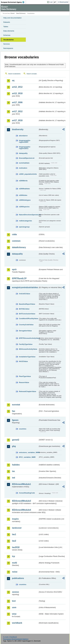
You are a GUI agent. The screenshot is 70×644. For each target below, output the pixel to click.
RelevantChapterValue (28, 391)
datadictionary (19, 247)
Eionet (13, 13)
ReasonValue (24, 382)
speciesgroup (24, 227)
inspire (15, 519)
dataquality (23, 153)
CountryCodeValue (26, 325)
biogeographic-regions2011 (25, 148)
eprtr (14, 269)
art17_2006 (17, 102)
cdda (14, 234)
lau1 (14, 534)
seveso (15, 592)
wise (14, 614)
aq (13, 80)
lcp (13, 556)
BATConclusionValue (27, 314)
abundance (23, 136)
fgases (15, 420)
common (16, 241)
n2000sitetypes (25, 200)
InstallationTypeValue (27, 357)
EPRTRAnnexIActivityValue (29, 338)
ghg (14, 446)
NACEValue (23, 361)
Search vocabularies (14, 74)
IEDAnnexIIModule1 (21, 484)
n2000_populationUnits (28, 174)
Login (51, 2)
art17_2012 (17, 111)
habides (16, 465)
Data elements (9, 31)
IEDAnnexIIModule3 (21, 501)
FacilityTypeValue (26, 344)
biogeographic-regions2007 (25, 141)
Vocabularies (8, 40)
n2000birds (23, 181)
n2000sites (23, 195)
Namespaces (8, 48)
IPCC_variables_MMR (27, 457)
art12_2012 (17, 87)
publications (18, 578)
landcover (17, 528)
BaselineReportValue (27, 304)
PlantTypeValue (25, 376)
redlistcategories (25, 221)
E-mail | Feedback (10, 637)
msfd (14, 563)
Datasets (7, 22)
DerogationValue (25, 331)
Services (7, 44)
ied (13, 478)
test (14, 601)
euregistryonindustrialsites (25, 287)
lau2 (14, 541)
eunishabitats (24, 163)
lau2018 (16, 547)
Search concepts (32, 74)
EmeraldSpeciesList (27, 158)
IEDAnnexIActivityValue (28, 349)
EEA (13, 2)
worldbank (17, 623)
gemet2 (16, 440)
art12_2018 (17, 93)
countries (23, 429)
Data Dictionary (21, 13)
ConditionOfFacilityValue (29, 319)
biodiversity (18, 129)
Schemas (7, 35)
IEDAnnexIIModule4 (21, 510)
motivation (23, 168)
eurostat (16, 405)
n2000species (24, 207)
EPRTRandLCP (19, 278)
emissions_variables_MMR (29, 452)
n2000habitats (24, 189)
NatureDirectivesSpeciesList (29, 215)
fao (14, 411)
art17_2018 (17, 120)
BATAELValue (24, 309)
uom (14, 607)
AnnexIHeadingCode (27, 493)
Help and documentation (12, 18)
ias (13, 471)
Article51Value (25, 294)
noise (15, 572)
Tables (6, 27)
